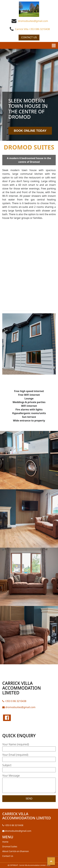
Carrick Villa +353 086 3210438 (32, 29)
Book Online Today (30, 131)
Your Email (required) (29, 757)
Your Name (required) (29, 746)
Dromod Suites (10, 846)
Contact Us (29, 37)
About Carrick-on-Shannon (16, 851)
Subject (29, 767)
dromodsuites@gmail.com (33, 21)
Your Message (29, 784)
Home (5, 842)
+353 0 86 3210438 (14, 701)
